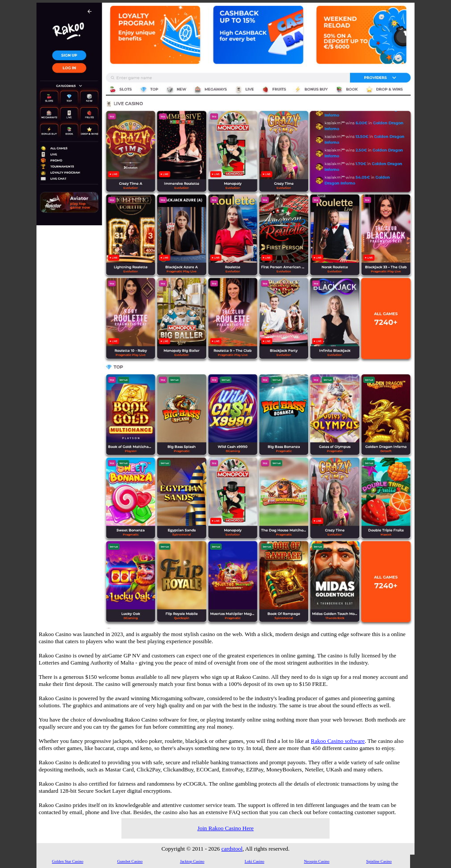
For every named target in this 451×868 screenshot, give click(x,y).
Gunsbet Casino (130, 861)
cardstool (232, 849)
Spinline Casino (379, 861)
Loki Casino (254, 861)
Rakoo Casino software (338, 741)
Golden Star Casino (68, 861)
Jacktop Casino (192, 861)
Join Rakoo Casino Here (226, 828)
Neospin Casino (316, 861)
